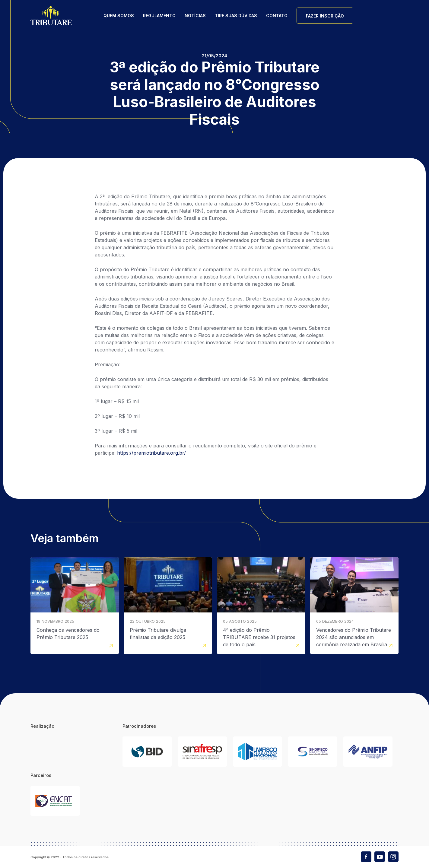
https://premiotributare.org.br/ (151, 453)
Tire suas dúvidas (236, 16)
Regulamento (159, 16)
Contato (277, 16)
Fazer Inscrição (325, 16)
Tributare (51, 16)
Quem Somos (119, 16)
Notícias (195, 16)
